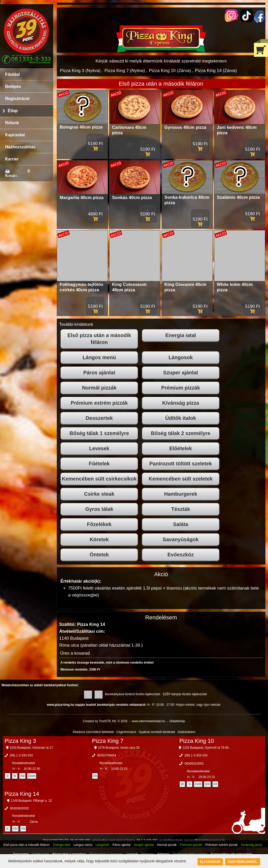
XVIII (198, 784)
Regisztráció (17, 99)
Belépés (13, 87)
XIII (22, 776)
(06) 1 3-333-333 (21, 755)
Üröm (32, 776)
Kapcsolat (15, 135)
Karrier (12, 159)
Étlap (13, 111)
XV (23, 829)
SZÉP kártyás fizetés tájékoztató (185, 694)
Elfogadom (210, 862)
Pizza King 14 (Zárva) (216, 71)
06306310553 (194, 764)
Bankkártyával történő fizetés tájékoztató (132, 694)
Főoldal (12, 74)
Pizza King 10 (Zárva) (170, 71)
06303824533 (19, 808)
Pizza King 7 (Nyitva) (125, 71)
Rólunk (12, 123)
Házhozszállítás (20, 147)
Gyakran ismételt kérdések (157, 732)
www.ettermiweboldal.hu (148, 721)
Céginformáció (126, 732)
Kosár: (11, 175)
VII (95, 776)
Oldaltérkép (177, 721)
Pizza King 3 (20, 741)
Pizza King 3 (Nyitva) (80, 71)
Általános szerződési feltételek (93, 732)
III (15, 776)
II (8, 776)
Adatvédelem (187, 732)
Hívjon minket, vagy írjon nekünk (198, 705)
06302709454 (107, 755)
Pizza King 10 (197, 741)
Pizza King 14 (22, 794)
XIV (15, 829)
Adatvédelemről (243, 862)
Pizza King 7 (108, 741)
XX (215, 784)
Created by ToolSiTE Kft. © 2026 (105, 721)
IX (182, 784)
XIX (207, 784)
